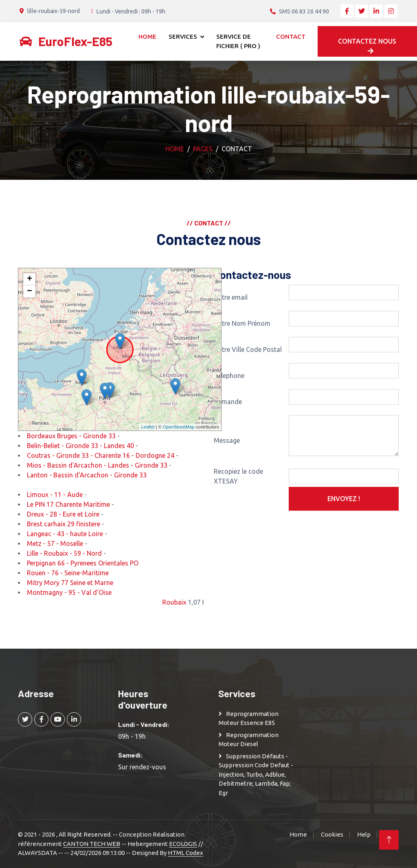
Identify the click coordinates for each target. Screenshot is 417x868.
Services (183, 36)
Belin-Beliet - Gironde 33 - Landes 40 (80, 446)
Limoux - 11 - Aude (55, 495)
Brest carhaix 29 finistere (64, 524)
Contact (291, 36)
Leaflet (148, 427)
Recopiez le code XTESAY (238, 524)
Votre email (231, 345)
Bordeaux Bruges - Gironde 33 (71, 436)
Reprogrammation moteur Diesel (249, 740)
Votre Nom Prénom (242, 371)
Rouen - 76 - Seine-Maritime (68, 573)
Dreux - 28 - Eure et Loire (63, 514)
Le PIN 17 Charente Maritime (68, 504)
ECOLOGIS (183, 844)
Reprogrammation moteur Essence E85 (249, 718)
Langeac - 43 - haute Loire (65, 534)
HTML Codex (185, 853)
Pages (203, 149)
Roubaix (188, 602)
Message (227, 488)
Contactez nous (367, 46)
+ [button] (30, 279)
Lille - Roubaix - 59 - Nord (64, 553)
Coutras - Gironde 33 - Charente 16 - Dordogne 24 (101, 455)
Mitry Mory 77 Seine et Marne (70, 583)
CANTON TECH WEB (92, 844)
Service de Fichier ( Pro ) (238, 41)
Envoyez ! (344, 547)
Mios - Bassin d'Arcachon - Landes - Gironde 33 (97, 465)
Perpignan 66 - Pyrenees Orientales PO (83, 563)
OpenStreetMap (179, 427)
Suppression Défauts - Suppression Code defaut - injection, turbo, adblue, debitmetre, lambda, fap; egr (256, 774)
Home (147, 36)
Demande (228, 450)
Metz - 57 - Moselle (55, 543)
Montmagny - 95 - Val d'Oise (69, 592)
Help (364, 834)
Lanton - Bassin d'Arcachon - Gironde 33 (87, 475)
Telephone (229, 424)
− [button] (30, 292)
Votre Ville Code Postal (248, 398)
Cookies (332, 834)
